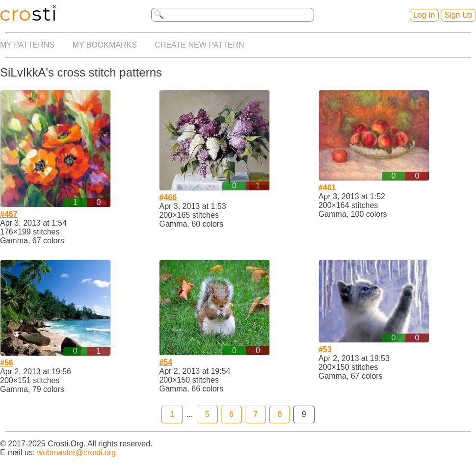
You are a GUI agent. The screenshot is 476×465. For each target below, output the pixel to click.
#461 (327, 188)
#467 (9, 214)
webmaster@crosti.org (77, 452)
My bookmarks (105, 45)
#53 (325, 349)
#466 (168, 197)
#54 (166, 362)
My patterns (27, 45)
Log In (424, 15)
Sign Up (459, 15)
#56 (7, 363)
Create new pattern (199, 45)
